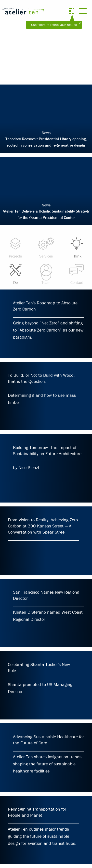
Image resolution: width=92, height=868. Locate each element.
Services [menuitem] (46, 248)
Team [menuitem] (46, 274)
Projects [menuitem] (15, 248)
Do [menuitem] (15, 274)
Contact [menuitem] (77, 274)
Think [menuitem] (77, 248)
